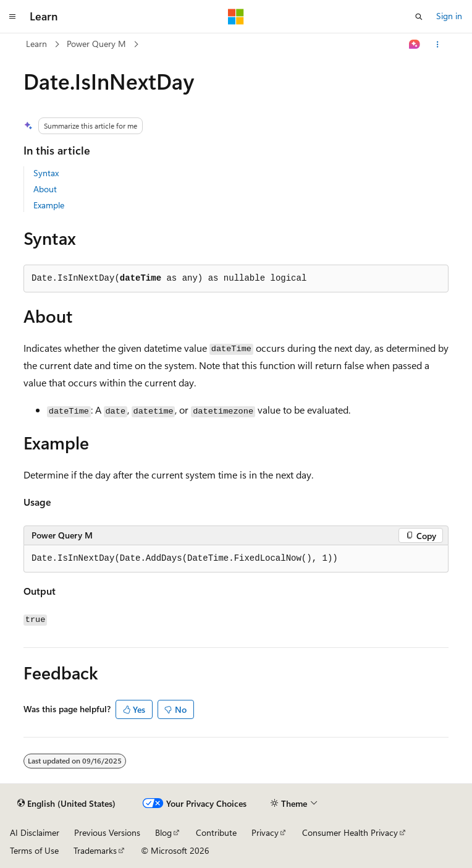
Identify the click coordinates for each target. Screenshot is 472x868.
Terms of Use (34, 850)
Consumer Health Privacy (350, 832)
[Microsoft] (236, 17)
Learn (36, 44)
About (45, 189)
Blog (163, 832)
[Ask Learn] (415, 45)
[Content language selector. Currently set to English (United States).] (66, 804)
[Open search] (419, 17)
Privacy (265, 832)
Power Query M (96, 44)
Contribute (216, 832)
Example (49, 205)
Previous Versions (107, 832)
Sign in (449, 16)
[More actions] (438, 45)
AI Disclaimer (35, 832)
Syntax (46, 173)
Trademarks (95, 850)
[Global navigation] (12, 17)
